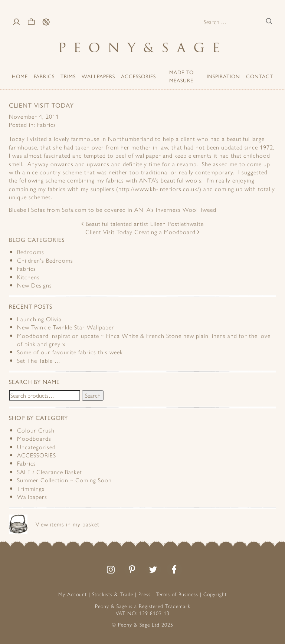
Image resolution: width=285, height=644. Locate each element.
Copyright (215, 594)
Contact (260, 76)
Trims (68, 76)
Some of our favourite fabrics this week (70, 352)
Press (145, 594)
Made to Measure (181, 76)
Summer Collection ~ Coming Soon (64, 480)
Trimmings (31, 488)
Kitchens (28, 277)
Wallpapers (98, 76)
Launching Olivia (39, 319)
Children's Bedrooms (45, 260)
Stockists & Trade (113, 594)
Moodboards (34, 438)
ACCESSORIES (138, 76)
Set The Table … (39, 360)
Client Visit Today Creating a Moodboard (143, 232)
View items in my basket (68, 524)
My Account (73, 594)
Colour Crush (36, 430)
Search (93, 395)
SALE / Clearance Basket (50, 472)
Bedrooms (31, 252)
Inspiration (223, 76)
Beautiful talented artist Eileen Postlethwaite (142, 224)
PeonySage (142, 48)
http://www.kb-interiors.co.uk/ (159, 189)
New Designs (35, 285)
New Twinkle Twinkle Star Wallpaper (66, 327)
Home (20, 76)
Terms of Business (177, 594)
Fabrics (44, 76)
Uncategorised (36, 447)
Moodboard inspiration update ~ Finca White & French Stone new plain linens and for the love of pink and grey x (144, 340)
